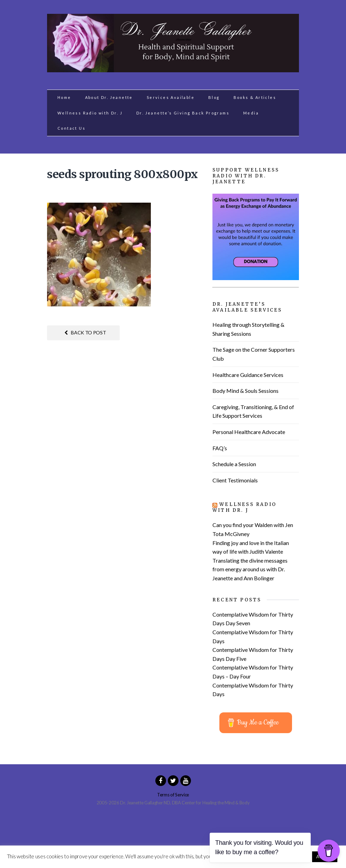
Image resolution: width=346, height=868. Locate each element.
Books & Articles (255, 97)
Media (251, 113)
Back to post (85, 333)
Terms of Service (173, 795)
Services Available (171, 97)
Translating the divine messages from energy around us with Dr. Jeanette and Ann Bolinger (250, 569)
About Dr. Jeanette (109, 97)
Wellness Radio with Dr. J (90, 113)
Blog (214, 97)
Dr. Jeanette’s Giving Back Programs (183, 113)
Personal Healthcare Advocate (249, 432)
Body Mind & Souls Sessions (245, 391)
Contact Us (71, 128)
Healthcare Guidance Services (248, 375)
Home (64, 97)
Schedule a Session (234, 464)
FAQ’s (220, 448)
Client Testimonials (235, 480)
